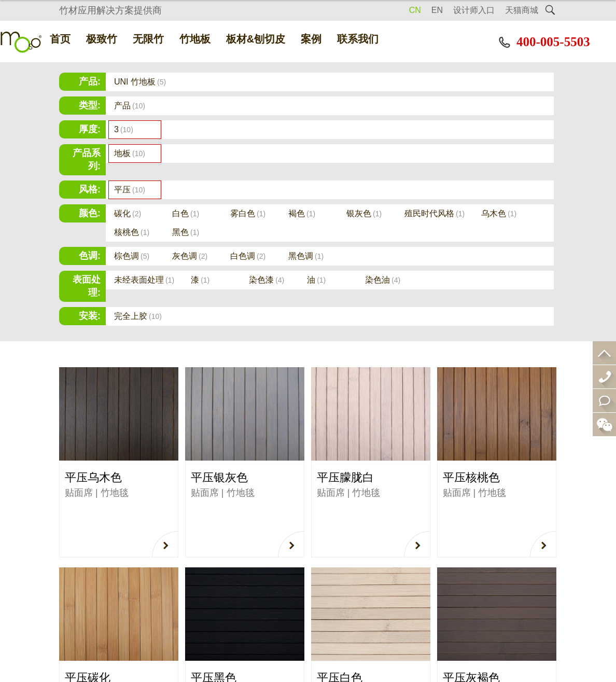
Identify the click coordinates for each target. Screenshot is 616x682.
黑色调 (306, 256)
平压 (130, 190)
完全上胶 (138, 316)
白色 (186, 213)
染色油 (383, 280)
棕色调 (132, 256)
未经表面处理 (144, 280)
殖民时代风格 (435, 213)
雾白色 (248, 213)
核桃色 (132, 232)
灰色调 (190, 256)
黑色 (186, 232)
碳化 (128, 213)
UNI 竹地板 (140, 82)
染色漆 (267, 280)
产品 (130, 106)
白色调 (248, 256)
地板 (130, 153)
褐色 (302, 213)
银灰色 (364, 213)
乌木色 (499, 213)
